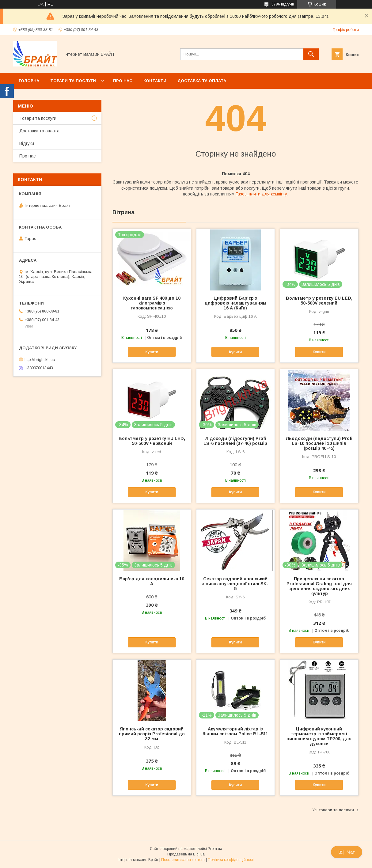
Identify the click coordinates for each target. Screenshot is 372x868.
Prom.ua (215, 849)
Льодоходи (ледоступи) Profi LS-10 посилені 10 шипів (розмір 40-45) (319, 443)
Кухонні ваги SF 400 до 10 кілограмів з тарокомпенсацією (152, 303)
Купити (152, 352)
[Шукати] (311, 54)
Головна (29, 81)
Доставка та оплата (202, 81)
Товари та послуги (73, 81)
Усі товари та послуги (333, 810)
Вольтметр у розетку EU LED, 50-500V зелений (319, 301)
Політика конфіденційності (231, 860)
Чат (347, 852)
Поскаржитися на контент (183, 860)
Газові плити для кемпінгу (261, 194)
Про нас (123, 81)
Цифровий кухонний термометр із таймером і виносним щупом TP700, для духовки (319, 736)
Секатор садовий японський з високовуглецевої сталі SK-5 (235, 584)
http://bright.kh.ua (40, 359)
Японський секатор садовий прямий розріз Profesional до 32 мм (152, 734)
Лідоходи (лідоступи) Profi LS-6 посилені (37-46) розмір (235, 441)
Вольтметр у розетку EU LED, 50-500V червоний (152, 441)
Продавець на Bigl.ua (186, 854)
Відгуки (27, 143)
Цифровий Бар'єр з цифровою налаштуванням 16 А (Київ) (235, 303)
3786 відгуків (283, 4)
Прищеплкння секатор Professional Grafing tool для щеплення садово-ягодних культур (319, 586)
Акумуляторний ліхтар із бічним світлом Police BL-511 (235, 731)
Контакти (155, 81)
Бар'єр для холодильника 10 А (152, 581)
